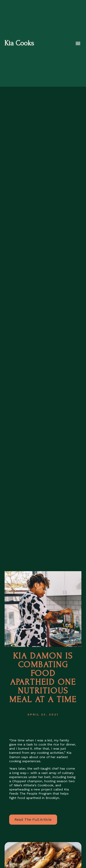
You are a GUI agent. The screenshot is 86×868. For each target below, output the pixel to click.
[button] (78, 43)
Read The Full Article (33, 819)
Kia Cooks (19, 43)
